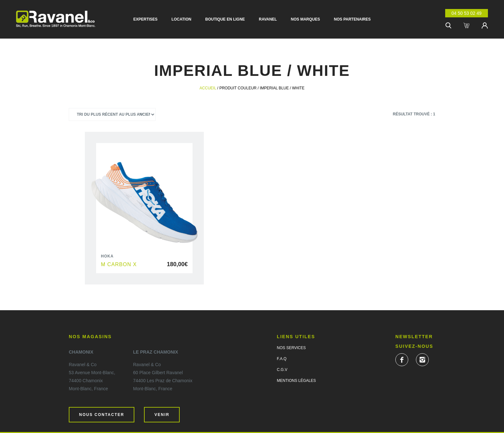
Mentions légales (296, 381)
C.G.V (282, 370)
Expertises (145, 19)
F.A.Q (282, 359)
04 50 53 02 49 (467, 13)
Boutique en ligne (225, 19)
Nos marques (306, 19)
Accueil (208, 88)
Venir (162, 415)
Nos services (291, 348)
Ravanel (268, 19)
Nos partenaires (352, 19)
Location (181, 19)
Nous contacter (102, 415)
